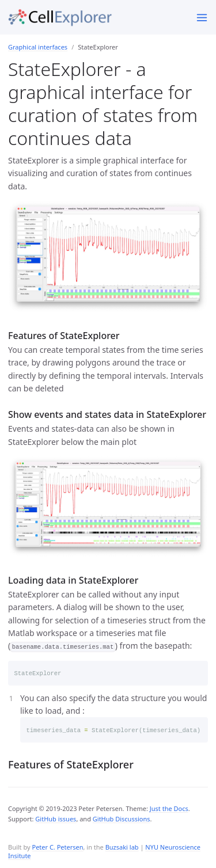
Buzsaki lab (122, 847)
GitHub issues (56, 819)
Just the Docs (169, 808)
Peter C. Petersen (57, 847)
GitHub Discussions (122, 819)
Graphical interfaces (38, 47)
